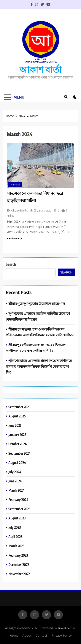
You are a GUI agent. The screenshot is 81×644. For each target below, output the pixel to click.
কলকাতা (15, 185)
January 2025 (17, 435)
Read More (14, 239)
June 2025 (15, 425)
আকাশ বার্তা (41, 69)
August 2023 (17, 518)
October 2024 (18, 444)
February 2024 (18, 500)
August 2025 (17, 416)
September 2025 (19, 407)
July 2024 (15, 472)
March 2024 (17, 490)
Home (14, 636)
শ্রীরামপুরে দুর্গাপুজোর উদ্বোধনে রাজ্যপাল (37, 303)
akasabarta (20, 210)
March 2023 (16, 546)
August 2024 (17, 463)
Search (11, 264)
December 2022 (19, 564)
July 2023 (15, 527)
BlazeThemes (67, 628)
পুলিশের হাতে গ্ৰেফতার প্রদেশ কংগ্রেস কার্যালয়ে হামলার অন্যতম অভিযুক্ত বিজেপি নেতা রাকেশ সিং (39, 366)
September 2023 (19, 509)
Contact (41, 636)
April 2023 (15, 537)
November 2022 (19, 574)
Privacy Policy (62, 636)
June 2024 (15, 481)
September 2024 (20, 453)
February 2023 (18, 555)
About (27, 636)
